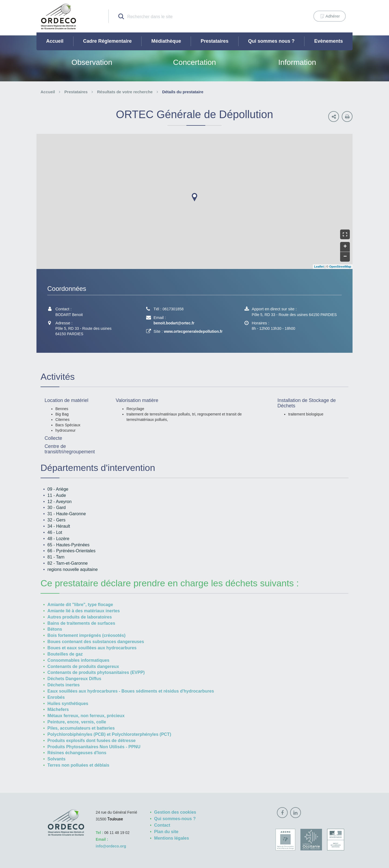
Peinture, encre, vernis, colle (77, 722)
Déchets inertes (64, 685)
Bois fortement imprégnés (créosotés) (87, 635)
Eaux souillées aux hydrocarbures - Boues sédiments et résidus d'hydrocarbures (131, 691)
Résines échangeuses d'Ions (77, 753)
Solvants (57, 759)
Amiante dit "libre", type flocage (80, 605)
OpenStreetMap (340, 267)
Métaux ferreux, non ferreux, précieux (86, 716)
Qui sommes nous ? (271, 41)
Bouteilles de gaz (65, 654)
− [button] (345, 257)
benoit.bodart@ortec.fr (174, 323)
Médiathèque (166, 41)
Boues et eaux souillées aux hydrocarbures (92, 648)
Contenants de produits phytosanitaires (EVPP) (96, 672)
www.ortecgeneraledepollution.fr (193, 331)
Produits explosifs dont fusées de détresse (92, 741)
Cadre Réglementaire (107, 41)
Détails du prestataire (183, 92)
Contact (162, 825)
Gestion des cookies (175, 812)
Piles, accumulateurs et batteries (81, 728)
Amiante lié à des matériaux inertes (84, 611)
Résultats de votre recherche (125, 92)
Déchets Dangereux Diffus (74, 679)
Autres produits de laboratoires (80, 617)
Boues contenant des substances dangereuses (96, 642)
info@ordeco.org (111, 846)
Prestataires (215, 41)
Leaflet (319, 267)
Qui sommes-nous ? (175, 819)
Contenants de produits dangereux (83, 666)
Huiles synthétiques (68, 704)
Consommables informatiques (78, 660)
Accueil (55, 41)
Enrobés (56, 697)
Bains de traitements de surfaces (81, 623)
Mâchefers (58, 709)
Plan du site (166, 832)
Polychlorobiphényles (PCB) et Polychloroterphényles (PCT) (109, 734)
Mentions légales (172, 838)
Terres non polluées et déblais (78, 765)
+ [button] (345, 247)
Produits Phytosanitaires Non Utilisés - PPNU (94, 747)
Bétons (55, 629)
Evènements (328, 41)
